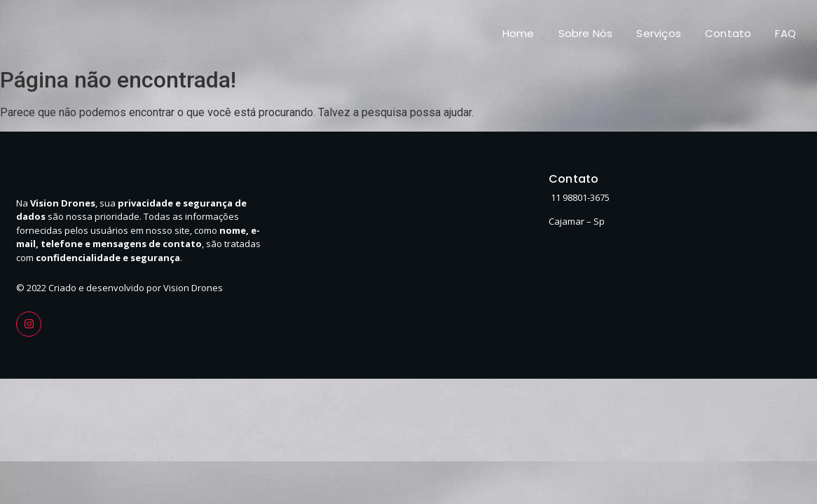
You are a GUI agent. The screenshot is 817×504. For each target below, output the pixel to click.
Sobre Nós (586, 33)
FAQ (785, 33)
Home (519, 33)
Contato (728, 33)
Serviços (659, 33)
